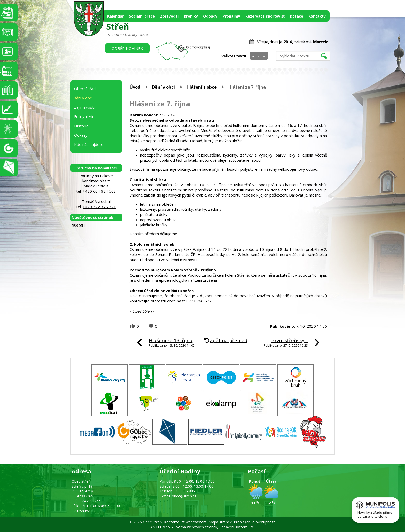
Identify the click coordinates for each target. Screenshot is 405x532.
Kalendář (115, 16)
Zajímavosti (84, 107)
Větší (264, 56)
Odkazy (81, 135)
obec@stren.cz (184, 496)
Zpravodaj (169, 16)
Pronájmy (231, 16)
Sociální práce (142, 16)
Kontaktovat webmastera (185, 522)
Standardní (259, 56)
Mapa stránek (220, 522)
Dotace (297, 16)
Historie (81, 126)
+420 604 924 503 (99, 191)
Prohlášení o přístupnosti (255, 522)
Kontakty (317, 16)
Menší (254, 56)
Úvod (135, 87)
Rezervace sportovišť (265, 16)
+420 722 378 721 (99, 207)
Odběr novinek (127, 48)
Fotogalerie (84, 116)
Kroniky (191, 16)
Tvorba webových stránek (196, 527)
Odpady (210, 16)
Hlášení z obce (202, 87)
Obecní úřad (85, 89)
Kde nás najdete (89, 144)
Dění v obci (163, 87)
